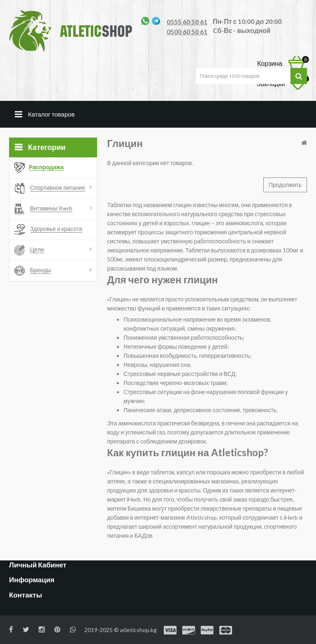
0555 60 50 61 (187, 22)
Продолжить (285, 185)
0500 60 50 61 (187, 31)
